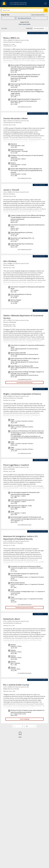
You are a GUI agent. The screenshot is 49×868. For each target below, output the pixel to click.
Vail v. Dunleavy (10, 261)
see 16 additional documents (25, 107)
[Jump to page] (20, 726)
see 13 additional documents (25, 525)
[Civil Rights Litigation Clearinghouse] (10, 4)
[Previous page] (14, 726)
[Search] (23, 10)
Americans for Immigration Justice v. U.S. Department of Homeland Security (21, 538)
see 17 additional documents (25, 604)
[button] (24, 18)
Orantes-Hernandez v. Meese (15, 118)
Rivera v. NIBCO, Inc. (12, 38)
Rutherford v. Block (12, 619)
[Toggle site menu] (45, 4)
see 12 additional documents (25, 178)
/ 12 (26, 726)
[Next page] (35, 726)
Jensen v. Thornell (11, 190)
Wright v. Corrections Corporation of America (22, 394)
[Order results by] (41, 28)
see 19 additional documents (25, 673)
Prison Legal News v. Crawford (16, 465)
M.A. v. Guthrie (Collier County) (16, 685)
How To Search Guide (25, 24)
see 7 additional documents (25, 453)
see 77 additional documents (25, 250)
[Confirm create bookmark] (20, 735)
